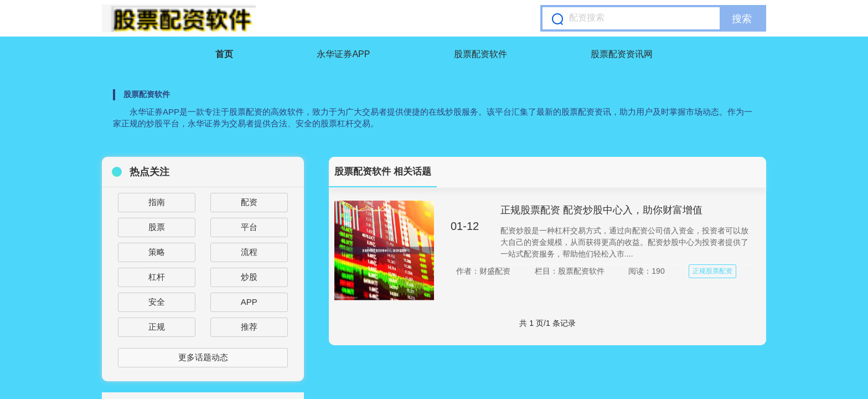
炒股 (249, 277)
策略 (157, 252)
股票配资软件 (480, 54)
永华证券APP (343, 54)
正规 (157, 327)
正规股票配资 (712, 271)
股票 (157, 227)
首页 (224, 54)
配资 (249, 202)
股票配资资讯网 (622, 54)
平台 (249, 227)
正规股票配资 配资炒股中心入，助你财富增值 (601, 210)
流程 (249, 252)
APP (249, 302)
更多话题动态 (203, 357)
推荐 (249, 327)
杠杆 (157, 277)
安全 (157, 302)
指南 (157, 202)
